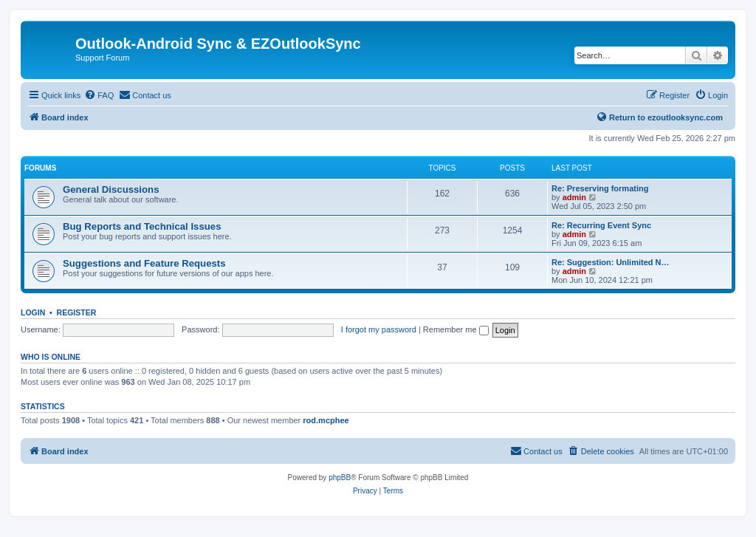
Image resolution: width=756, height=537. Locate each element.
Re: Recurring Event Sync (601, 225)
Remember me (456, 329)
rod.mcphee (326, 420)
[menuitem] (99, 95)
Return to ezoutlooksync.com (659, 117)
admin (574, 197)
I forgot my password (379, 329)
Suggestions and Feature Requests (144, 263)
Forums (40, 168)
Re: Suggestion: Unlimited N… (611, 262)
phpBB (340, 478)
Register (77, 312)
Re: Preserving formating (600, 188)
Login (33, 312)
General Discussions (111, 189)
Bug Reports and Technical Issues (142, 226)
